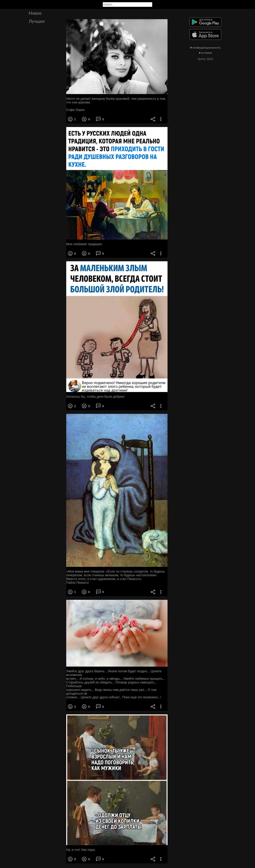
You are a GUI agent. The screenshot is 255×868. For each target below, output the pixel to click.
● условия (206, 53)
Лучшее (37, 21)
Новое (35, 13)
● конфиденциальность (206, 47)
